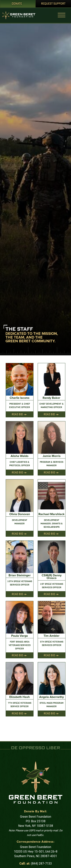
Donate (17, 4)
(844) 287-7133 (41, 864)
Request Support (53, 4)
